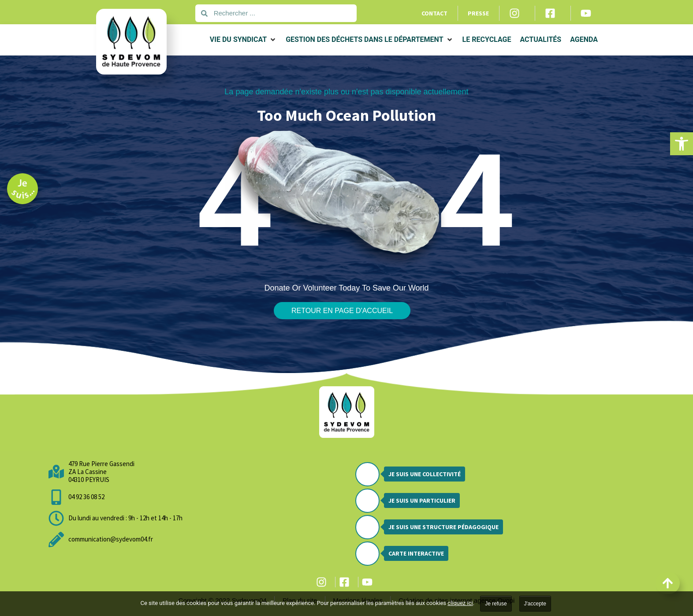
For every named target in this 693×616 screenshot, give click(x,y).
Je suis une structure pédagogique (443, 527)
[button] (682, 144)
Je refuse (496, 604)
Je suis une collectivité (425, 474)
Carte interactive (416, 553)
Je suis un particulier (422, 500)
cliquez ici (460, 603)
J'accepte (535, 604)
